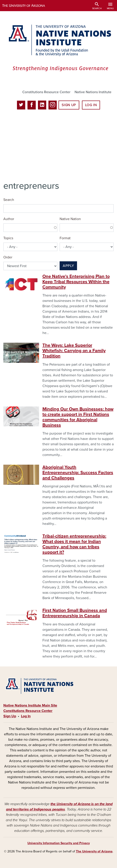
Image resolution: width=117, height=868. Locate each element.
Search (9, 200)
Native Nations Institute (93, 92)
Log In (91, 105)
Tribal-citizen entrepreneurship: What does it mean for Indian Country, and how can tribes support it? (74, 544)
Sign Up (69, 105)
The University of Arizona (94, 851)
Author (9, 219)
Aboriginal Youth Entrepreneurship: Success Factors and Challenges (78, 473)
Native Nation (70, 219)
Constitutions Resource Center (46, 92)
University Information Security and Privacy (59, 843)
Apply (68, 266)
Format (65, 238)
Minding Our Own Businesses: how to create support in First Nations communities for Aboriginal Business (78, 417)
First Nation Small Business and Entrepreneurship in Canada (75, 613)
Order (8, 257)
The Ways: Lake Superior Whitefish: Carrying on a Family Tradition (74, 351)
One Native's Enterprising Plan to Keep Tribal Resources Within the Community (76, 282)
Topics (8, 238)
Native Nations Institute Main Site (30, 705)
